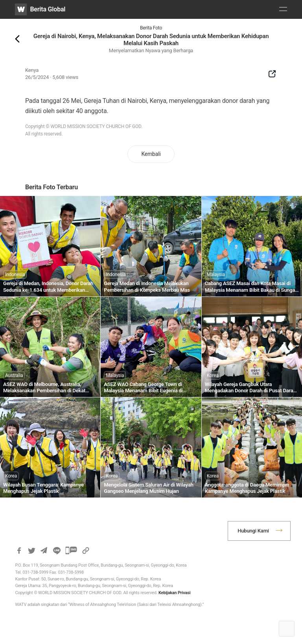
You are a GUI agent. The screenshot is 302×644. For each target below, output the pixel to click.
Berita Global (48, 9)
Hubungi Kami (253, 531)
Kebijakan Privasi (174, 593)
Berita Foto (151, 28)
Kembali (151, 154)
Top (287, 629)
